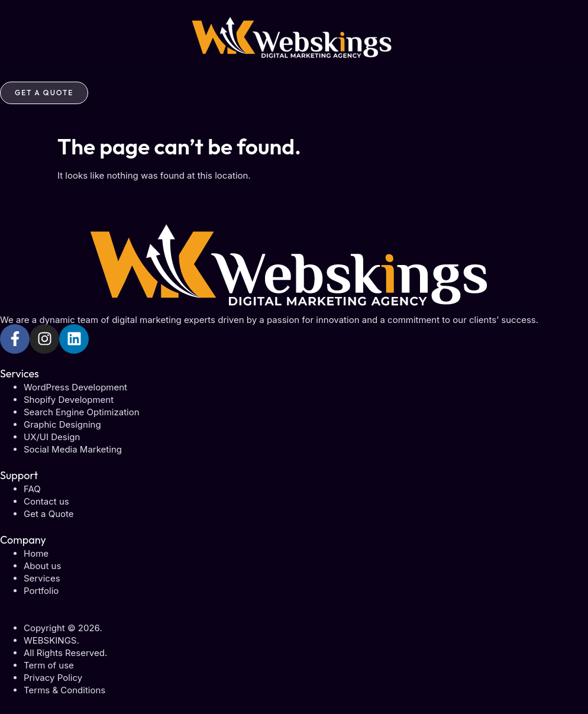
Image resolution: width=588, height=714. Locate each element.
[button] (294, 78)
